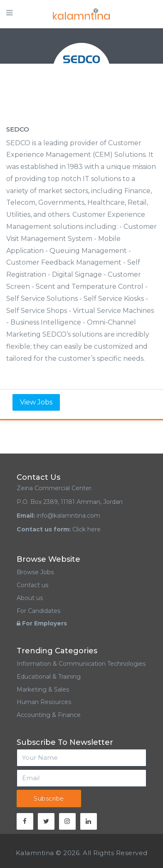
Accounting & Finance (49, 715)
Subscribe (49, 799)
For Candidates (38, 611)
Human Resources (44, 702)
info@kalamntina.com (68, 516)
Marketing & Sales (43, 689)
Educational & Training (49, 677)
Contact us (32, 585)
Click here (86, 529)
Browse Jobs (35, 572)
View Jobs (36, 402)
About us (30, 598)
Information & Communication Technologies (81, 664)
